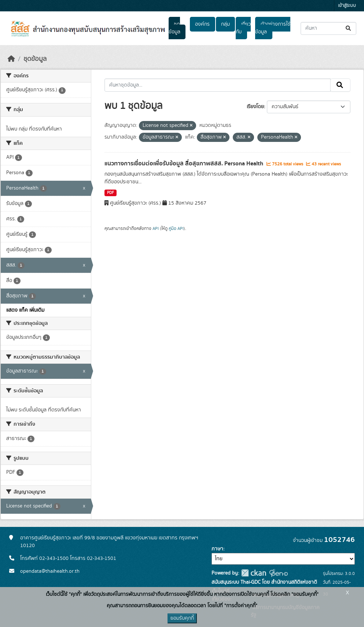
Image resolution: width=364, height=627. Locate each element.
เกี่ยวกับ (243, 28)
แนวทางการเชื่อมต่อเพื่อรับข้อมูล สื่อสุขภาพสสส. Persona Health (185, 164)
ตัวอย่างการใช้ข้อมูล (273, 28)
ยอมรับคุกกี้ (182, 618)
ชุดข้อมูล (174, 28)
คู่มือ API (176, 228)
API (156, 228)
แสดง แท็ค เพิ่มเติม (25, 310)
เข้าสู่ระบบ (347, 6)
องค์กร (202, 24)
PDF (111, 193)
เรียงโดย (255, 107)
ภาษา (217, 549)
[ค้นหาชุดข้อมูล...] (328, 28)
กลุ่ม (225, 24)
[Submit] (349, 28)
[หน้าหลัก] (11, 59)
